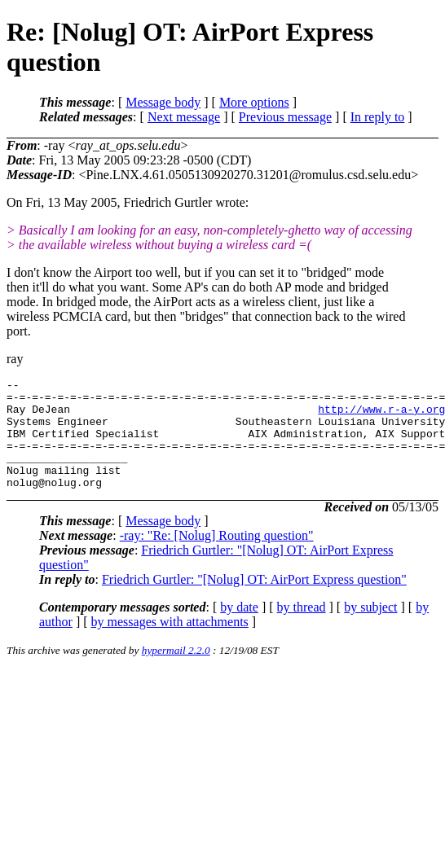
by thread (302, 629)
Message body (163, 102)
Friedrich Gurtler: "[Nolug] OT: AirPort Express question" (254, 601)
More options (254, 102)
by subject (370, 629)
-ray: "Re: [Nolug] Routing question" (217, 557)
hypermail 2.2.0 (176, 672)
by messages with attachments (170, 644)
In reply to (378, 117)
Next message (184, 117)
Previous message (285, 117)
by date (239, 629)
